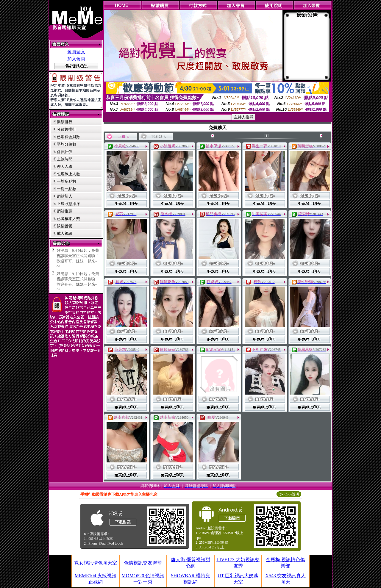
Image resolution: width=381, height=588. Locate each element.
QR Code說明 (289, 494)
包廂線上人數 (68, 174)
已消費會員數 (68, 137)
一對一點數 (67, 189)
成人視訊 (65, 233)
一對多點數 (67, 181)
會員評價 (65, 152)
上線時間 (65, 159)
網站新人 (65, 196)
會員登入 (76, 52)
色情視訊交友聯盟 (143, 563)
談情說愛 (65, 226)
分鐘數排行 (67, 129)
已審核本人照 (68, 219)
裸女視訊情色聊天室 (96, 563)
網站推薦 (65, 211)
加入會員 (76, 59)
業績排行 (65, 122)
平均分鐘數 (67, 144)
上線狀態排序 (68, 204)
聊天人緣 (65, 166)
